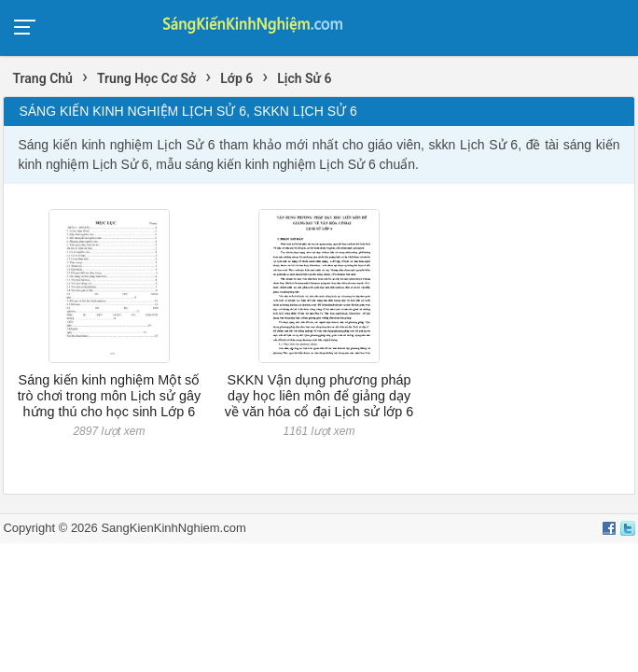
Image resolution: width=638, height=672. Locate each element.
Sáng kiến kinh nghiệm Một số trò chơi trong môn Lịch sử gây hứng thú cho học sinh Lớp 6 (110, 396)
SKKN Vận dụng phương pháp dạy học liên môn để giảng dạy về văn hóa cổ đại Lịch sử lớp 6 (319, 396)
